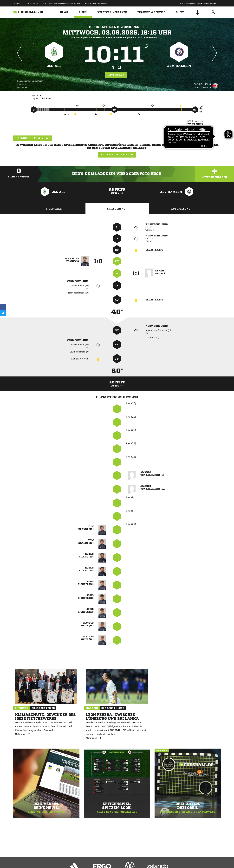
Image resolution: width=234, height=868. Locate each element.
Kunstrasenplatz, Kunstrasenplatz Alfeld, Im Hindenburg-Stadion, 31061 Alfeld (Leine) (117, 38)
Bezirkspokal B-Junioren (117, 27)
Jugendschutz (71, 860)
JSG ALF (54, 66)
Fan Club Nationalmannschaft (61, 3)
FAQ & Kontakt (90, 3)
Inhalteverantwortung (88, 860)
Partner (78, 3)
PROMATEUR (19, 3)
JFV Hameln (179, 66)
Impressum (17, 860)
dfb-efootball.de (41, 3)
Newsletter (103, 3)
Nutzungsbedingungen (54, 860)
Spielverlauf (117, 209)
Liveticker (116, 75)
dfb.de (29, 3)
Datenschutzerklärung (34, 860)
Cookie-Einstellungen (108, 860)
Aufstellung (181, 209)
